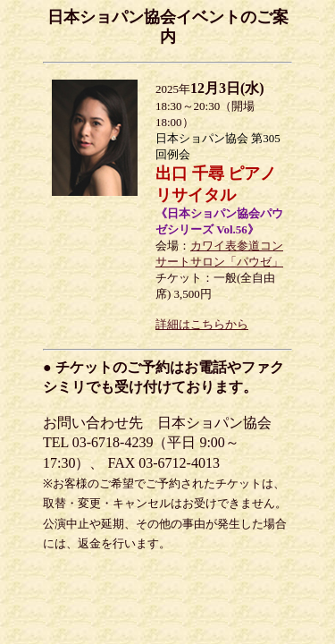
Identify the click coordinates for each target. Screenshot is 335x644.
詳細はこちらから (202, 324)
